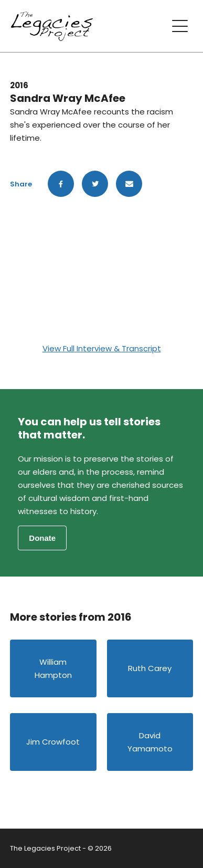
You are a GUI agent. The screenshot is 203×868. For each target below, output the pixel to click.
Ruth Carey (150, 668)
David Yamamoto (150, 742)
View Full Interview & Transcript (102, 348)
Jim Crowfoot (53, 742)
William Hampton (53, 668)
